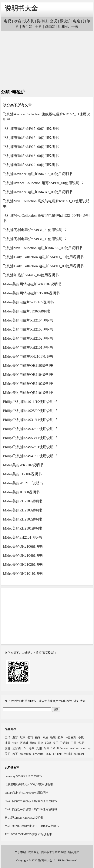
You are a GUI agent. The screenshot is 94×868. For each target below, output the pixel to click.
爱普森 (17, 748)
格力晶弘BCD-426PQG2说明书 (24, 818)
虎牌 (8, 748)
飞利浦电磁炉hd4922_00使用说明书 (31, 165)
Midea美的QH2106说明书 (23, 546)
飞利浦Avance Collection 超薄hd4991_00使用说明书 (43, 183)
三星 (74, 743)
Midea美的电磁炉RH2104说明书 (28, 320)
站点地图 (74, 852)
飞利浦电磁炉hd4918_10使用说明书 (31, 138)
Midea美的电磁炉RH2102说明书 (28, 338)
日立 (41, 743)
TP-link (57, 754)
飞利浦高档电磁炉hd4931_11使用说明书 (34, 239)
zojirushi (79, 754)
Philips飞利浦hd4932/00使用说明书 (30, 429)
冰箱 (17, 21)
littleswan (63, 748)
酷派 (60, 737)
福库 (38, 737)
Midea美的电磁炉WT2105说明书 (28, 302)
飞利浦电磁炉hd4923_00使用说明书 (31, 147)
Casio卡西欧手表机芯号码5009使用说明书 (31, 801)
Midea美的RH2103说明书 (23, 510)
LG (53, 748)
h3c (25, 748)
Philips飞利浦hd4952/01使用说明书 (30, 447)
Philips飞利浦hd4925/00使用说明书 (30, 411)
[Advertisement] (47, 60)
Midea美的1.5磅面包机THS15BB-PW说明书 (32, 826)
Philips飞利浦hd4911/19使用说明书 (30, 402)
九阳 (39, 748)
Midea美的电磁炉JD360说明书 (27, 311)
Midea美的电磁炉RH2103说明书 (28, 329)
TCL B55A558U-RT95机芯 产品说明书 (28, 834)
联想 (53, 737)
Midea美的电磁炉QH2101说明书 (28, 393)
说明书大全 (21, 8)
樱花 (30, 737)
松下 (15, 754)
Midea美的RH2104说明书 (23, 501)
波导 (8, 743)
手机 (39, 26)
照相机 (63, 26)
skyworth (38, 754)
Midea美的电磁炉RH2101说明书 (28, 347)
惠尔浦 (68, 754)
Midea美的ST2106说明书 (22, 474)
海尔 (33, 743)
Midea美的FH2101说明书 (23, 537)
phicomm (25, 754)
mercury (86, 748)
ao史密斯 (71, 737)
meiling (75, 748)
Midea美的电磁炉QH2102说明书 (28, 384)
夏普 (15, 737)
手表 (75, 26)
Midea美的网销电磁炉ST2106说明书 (31, 293)
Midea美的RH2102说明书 (23, 519)
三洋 (8, 737)
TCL (48, 754)
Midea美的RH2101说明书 (23, 528)
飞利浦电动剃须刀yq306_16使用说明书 (29, 784)
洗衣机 (29, 21)
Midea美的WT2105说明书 (23, 483)
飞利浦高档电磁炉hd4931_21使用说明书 (34, 230)
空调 (54, 21)
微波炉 (65, 21)
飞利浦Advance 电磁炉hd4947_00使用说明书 (38, 192)
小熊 (81, 737)
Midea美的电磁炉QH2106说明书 (28, 365)
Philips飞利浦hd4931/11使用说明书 (30, 420)
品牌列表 (10, 729)
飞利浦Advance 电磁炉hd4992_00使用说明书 (38, 174)
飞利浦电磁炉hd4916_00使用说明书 (31, 156)
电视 (8, 21)
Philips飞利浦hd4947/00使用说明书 (30, 456)
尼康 (23, 737)
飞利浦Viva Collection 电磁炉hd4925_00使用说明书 (43, 248)
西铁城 (24, 743)
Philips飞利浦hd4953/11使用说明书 (30, 438)
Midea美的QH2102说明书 (23, 565)
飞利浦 (65, 743)
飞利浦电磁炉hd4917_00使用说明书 (31, 129)
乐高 (47, 748)
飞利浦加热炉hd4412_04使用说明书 (31, 275)
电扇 (77, 21)
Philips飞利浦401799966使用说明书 (27, 793)
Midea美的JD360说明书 (21, 492)
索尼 (45, 737)
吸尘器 (27, 26)
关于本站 (20, 852)
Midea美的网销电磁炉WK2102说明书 (32, 284)
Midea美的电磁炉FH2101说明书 (28, 356)
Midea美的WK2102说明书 (23, 465)
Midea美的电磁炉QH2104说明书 (28, 375)
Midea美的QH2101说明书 (23, 574)
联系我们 (34, 852)
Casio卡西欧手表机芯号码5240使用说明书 (31, 809)
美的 (56, 743)
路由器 (50, 26)
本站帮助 (60, 852)
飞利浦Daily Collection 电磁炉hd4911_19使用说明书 (43, 257)
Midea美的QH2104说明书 (23, 555)
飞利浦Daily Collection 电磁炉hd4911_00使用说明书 (43, 266)
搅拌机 (42, 21)
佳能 (15, 743)
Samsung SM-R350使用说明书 (23, 776)
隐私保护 (47, 852)
